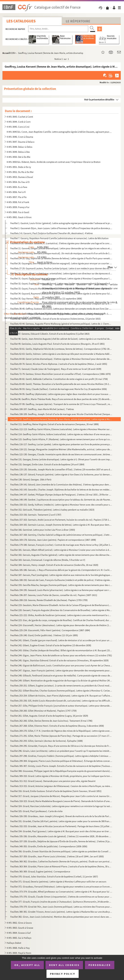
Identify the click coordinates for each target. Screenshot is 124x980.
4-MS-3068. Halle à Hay (18, 948)
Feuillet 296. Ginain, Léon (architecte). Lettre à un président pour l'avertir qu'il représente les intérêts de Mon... (61, 751)
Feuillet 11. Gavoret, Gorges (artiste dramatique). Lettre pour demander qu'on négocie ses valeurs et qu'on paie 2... (61, 248)
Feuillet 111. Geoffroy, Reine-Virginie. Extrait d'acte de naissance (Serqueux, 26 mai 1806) (55, 424)
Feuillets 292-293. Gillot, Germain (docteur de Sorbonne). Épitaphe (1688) (47, 741)
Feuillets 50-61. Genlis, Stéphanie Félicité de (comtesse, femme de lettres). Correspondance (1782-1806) (61, 349)
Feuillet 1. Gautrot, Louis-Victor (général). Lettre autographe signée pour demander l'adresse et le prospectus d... (61, 223)
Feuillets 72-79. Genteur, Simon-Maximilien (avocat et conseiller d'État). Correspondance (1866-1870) (61, 374)
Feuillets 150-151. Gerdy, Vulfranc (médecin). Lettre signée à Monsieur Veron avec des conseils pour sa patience (61, 505)
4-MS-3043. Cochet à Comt (20, 117)
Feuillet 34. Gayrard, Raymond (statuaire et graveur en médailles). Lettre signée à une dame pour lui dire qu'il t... (61, 294)
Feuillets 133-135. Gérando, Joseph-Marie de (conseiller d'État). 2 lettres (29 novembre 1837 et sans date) (61, 469)
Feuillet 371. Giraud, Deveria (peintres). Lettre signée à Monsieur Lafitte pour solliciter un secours (58, 882)
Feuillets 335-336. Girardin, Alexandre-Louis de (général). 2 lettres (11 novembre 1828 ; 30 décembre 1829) (61, 836)
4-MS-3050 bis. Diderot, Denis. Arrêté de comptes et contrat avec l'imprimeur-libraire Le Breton (54, 162)
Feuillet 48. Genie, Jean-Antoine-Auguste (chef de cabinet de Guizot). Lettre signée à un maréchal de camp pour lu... (61, 339)
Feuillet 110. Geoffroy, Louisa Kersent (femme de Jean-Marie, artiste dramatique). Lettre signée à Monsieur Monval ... (61, 419)
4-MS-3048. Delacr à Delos (19, 147)
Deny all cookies (64, 965)
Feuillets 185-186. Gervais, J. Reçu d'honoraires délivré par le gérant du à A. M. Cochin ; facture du (61, 570)
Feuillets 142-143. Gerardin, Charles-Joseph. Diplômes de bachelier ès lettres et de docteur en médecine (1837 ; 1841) (61, 490)
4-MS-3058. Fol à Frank (18, 202)
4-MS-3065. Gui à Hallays (19, 938)
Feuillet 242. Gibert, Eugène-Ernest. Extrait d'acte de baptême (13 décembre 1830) (51, 645)
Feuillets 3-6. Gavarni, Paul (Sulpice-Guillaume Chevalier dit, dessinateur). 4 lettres (52, 233)
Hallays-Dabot (14, 943)
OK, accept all (27, 965)
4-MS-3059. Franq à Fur (18, 207)
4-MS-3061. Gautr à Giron (19, 217)
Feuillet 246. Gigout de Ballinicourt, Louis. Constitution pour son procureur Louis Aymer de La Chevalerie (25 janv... (61, 665)
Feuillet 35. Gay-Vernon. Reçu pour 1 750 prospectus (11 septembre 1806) (46, 299)
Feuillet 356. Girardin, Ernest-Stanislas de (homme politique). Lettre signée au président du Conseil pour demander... (61, 851)
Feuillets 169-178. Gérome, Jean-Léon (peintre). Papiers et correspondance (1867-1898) (53, 540)
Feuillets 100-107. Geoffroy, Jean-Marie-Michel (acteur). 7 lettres (42, 409)
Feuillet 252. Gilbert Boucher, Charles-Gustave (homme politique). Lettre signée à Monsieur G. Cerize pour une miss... (61, 691)
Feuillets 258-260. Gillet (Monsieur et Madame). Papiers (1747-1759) (44, 711)
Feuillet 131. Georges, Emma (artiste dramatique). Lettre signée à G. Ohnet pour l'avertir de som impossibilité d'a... (61, 459)
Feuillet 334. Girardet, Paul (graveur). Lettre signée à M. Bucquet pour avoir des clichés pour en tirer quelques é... (61, 831)
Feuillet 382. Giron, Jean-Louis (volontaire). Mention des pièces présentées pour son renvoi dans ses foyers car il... (61, 917)
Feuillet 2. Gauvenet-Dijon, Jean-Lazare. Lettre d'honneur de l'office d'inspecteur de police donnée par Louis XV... (61, 228)
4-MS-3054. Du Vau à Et (18, 182)
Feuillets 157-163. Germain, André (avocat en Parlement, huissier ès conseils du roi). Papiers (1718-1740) (61, 520)
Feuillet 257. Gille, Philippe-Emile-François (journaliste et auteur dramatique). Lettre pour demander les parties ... (61, 706)
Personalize (100, 965)
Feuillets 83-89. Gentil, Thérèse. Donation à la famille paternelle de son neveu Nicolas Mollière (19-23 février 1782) (61, 384)
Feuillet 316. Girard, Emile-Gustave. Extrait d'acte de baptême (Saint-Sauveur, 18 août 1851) (56, 791)
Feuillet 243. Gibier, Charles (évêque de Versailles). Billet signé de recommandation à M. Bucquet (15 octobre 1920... (61, 650)
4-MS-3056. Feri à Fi (16, 192)
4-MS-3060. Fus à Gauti (18, 212)
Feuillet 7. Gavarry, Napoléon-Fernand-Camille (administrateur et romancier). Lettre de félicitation (59, 238)
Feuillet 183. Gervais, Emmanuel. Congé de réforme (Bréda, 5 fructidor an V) (48, 560)
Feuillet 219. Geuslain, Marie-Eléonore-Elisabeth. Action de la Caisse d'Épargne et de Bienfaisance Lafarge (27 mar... (61, 605)
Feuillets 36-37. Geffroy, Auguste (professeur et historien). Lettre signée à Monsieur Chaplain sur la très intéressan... (61, 304)
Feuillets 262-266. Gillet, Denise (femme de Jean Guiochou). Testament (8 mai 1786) (51, 721)
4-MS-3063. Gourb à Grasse (20, 928)
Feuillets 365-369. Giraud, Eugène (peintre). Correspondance (40, 871)
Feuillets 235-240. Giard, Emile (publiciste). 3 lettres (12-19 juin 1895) (44, 635)
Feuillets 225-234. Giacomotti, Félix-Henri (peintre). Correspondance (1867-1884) (50, 630)
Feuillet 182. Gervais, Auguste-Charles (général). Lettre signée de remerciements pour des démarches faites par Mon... (61, 555)
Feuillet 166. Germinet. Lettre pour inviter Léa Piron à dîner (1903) (43, 530)
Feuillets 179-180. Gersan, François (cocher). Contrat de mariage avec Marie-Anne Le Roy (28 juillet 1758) (61, 545)
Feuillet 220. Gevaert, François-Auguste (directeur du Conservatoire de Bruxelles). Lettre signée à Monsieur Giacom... (61, 610)
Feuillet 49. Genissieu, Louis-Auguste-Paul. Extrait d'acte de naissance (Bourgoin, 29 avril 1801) (58, 344)
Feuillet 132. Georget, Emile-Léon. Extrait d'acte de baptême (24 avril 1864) (47, 464)
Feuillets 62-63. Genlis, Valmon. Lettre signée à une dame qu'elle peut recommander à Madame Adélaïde (61, 354)
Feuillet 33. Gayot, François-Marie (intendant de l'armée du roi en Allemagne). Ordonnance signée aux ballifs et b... (61, 288)
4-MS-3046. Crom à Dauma (20, 137)
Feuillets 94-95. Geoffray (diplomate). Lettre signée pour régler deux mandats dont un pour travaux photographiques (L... (61, 394)
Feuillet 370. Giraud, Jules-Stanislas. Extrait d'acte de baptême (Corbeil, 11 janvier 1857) (54, 876)
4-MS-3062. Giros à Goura (19, 923)
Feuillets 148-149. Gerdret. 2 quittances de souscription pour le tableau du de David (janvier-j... (61, 500)
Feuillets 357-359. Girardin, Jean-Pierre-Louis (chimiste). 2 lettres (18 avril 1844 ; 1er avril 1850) (57, 856)
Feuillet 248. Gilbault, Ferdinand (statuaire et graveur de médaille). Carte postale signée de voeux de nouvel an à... (61, 675)
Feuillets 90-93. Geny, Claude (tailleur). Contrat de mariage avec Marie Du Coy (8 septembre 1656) (59, 389)
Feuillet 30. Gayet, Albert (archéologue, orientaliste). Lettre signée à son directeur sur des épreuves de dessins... (61, 273)
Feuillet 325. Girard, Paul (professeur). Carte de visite (36, 811)
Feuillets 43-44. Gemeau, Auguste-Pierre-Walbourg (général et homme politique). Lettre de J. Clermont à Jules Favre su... (61, 324)
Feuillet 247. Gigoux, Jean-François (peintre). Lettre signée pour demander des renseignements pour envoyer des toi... (61, 670)
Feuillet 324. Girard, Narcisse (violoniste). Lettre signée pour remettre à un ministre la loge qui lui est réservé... (61, 806)
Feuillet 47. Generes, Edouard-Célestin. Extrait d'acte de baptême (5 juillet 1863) (50, 334)
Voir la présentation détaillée (99, 99)
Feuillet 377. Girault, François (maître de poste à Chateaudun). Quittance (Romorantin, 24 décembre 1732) (61, 902)
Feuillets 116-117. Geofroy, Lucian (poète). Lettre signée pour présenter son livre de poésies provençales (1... (61, 444)
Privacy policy (63, 974)
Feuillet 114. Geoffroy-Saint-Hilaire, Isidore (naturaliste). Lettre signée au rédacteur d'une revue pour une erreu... (61, 434)
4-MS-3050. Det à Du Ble (18, 157)
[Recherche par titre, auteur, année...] (58, 29)
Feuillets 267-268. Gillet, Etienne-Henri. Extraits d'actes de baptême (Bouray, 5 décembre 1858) (57, 726)
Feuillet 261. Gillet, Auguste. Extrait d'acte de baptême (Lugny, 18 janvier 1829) (49, 716)
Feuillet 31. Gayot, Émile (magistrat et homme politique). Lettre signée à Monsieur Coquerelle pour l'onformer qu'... (61, 278)
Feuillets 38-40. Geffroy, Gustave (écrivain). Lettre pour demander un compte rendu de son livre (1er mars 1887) (61, 309)
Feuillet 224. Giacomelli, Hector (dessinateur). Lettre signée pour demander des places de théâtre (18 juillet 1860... (61, 625)
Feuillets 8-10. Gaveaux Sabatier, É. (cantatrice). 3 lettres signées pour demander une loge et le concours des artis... (61, 243)
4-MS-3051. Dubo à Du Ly (19, 167)
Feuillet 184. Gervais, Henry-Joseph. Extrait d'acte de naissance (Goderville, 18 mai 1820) (54, 565)
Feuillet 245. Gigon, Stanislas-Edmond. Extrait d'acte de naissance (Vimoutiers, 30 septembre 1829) (59, 660)
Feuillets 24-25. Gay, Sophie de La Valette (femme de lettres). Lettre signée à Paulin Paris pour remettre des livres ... (61, 258)
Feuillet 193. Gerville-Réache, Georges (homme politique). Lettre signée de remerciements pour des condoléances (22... (61, 585)
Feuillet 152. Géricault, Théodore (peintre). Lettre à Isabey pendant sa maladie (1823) (52, 510)
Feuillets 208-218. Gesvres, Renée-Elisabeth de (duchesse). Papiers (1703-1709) (49, 600)
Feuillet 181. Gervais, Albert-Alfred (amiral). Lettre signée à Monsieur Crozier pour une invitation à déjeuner (61, 550)
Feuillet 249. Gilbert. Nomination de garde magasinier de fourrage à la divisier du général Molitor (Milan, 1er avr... (61, 680)
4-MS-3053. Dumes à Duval (20, 177)
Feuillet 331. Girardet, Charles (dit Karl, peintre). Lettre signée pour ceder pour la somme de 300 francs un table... (61, 821)
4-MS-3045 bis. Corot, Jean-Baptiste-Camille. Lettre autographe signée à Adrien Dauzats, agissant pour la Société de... (59, 132)
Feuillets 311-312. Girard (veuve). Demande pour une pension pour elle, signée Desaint (53, 781)
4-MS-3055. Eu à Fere (17, 187)
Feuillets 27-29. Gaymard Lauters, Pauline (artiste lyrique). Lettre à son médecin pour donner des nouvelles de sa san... (61, 268)
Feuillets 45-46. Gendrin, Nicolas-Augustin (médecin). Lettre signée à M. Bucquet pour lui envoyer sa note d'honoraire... (61, 329)
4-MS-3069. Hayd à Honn (19, 953)
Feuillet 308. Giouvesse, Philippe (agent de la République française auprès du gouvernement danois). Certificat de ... (61, 771)
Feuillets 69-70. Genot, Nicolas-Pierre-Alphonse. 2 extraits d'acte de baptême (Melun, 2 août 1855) (59, 364)
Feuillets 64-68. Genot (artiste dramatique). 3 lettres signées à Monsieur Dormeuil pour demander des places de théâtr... (61, 359)
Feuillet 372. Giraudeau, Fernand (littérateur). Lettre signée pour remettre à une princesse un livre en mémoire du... (61, 887)
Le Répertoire (78, 21)
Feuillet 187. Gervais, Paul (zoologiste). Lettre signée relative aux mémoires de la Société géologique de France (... (61, 575)
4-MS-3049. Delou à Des (18, 152)
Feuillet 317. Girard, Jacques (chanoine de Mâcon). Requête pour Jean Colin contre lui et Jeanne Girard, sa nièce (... (61, 796)
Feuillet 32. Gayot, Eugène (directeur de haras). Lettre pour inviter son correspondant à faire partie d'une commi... (61, 283)
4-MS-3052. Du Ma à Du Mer (20, 172)
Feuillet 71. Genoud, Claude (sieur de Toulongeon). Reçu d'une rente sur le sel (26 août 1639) (56, 369)
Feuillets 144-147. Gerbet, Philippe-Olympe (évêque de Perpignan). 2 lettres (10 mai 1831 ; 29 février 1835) (61, 495)
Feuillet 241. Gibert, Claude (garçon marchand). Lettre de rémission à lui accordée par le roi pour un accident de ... (61, 640)
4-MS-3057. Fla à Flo (17, 197)
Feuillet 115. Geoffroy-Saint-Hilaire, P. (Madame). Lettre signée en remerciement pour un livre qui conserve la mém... (61, 439)
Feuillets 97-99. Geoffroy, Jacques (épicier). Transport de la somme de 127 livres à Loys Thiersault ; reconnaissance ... (61, 404)
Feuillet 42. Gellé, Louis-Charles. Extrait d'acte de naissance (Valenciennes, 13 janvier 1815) (56, 319)
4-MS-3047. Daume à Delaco (21, 142)
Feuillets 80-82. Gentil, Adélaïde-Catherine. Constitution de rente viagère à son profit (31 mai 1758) (59, 379)
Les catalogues (21, 21)
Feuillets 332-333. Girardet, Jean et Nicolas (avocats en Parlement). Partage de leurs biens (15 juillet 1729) (61, 826)
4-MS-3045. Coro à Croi (18, 127)
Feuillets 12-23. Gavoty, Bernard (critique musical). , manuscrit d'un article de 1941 (61, 253)
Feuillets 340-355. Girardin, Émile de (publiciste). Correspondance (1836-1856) (49, 846)
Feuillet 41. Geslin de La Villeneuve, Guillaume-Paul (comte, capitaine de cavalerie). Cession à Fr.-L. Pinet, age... (61, 314)
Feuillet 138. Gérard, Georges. (31, 479)
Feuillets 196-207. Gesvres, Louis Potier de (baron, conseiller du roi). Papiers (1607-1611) (54, 595)
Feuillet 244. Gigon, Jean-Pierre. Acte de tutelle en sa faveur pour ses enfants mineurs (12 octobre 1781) (61, 655)
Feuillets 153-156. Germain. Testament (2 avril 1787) (36, 515)
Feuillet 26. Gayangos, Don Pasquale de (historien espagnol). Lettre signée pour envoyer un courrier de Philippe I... (61, 263)
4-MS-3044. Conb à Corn (19, 122)
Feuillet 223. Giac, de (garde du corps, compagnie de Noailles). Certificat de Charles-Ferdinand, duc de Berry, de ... (61, 620)
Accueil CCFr (9, 53)
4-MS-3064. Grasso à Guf (19, 933)
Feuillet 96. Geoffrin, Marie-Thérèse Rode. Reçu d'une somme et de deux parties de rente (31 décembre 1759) (61, 399)
